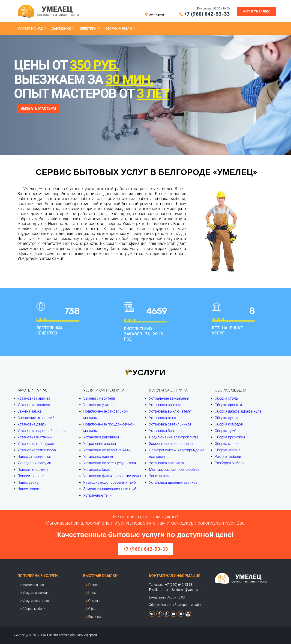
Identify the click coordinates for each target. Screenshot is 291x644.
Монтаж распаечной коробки (174, 469)
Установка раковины (101, 437)
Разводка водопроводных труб (110, 482)
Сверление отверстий (36, 418)
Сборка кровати (228, 405)
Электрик (88, 29)
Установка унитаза (99, 405)
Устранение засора (100, 444)
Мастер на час (30, 29)
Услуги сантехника (104, 390)
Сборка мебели (118, 29)
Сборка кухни (226, 418)
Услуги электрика (168, 390)
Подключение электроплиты (174, 437)
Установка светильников (170, 424)
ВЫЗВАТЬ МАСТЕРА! (39, 108)
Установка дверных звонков (173, 482)
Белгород (156, 14)
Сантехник (61, 29)
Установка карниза (34, 398)
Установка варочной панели (42, 431)
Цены (91, 593)
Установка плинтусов (36, 444)
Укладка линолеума (34, 463)
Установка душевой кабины (107, 450)
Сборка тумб (226, 431)
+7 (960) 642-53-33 (207, 14)
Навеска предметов (34, 457)
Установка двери (32, 424)
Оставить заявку (256, 12)
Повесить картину (33, 469)
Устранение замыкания (169, 398)
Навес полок (28, 489)
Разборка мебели (230, 463)
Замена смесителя (99, 398)
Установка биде (97, 469)
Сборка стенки (227, 444)
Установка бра (162, 431)
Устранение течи (97, 495)
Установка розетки (165, 405)
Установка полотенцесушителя (110, 463)
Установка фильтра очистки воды (112, 476)
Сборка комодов (229, 424)
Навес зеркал (29, 482)
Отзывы (93, 601)
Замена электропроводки (171, 444)
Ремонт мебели (228, 457)
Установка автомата (166, 463)
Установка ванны (98, 457)
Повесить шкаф (31, 476)
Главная (93, 585)
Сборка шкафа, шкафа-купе (238, 411)
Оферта (93, 609)
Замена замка (30, 411)
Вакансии (94, 617)
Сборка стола (226, 398)
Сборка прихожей (230, 437)
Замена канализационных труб (110, 489)
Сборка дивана (228, 450)
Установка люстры (165, 418)
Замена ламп (160, 476)
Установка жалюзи (34, 405)
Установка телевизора (37, 450)
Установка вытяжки (35, 437)
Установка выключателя (170, 411)
